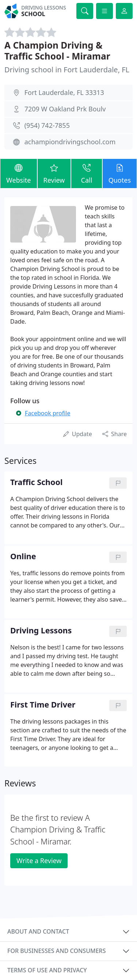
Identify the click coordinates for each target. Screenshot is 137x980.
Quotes (120, 173)
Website (19, 173)
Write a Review (39, 861)
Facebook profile (47, 413)
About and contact (38, 931)
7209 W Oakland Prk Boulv (65, 109)
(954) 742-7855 (47, 125)
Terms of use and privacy (47, 970)
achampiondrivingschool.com (70, 142)
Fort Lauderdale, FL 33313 (64, 92)
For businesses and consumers (56, 951)
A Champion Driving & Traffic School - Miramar (57, 50)
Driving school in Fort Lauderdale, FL (67, 70)
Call (86, 173)
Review (54, 173)
